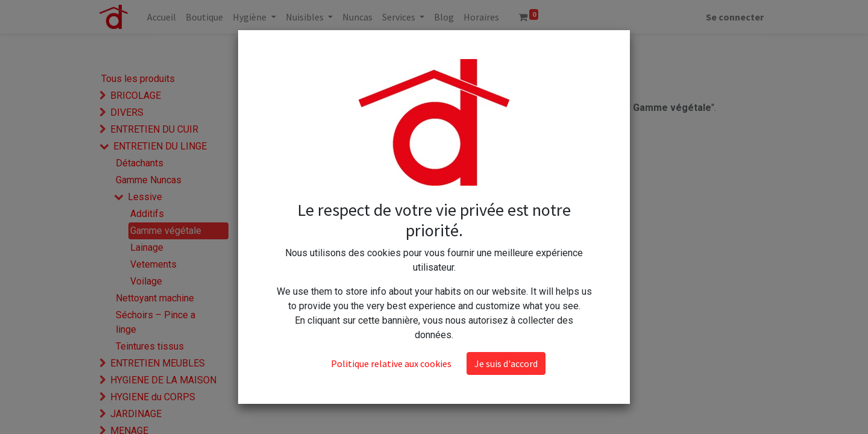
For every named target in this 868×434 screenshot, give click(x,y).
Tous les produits (138, 79)
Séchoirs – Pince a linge (156, 322)
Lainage (147, 247)
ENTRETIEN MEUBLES (158, 363)
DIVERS (127, 112)
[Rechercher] (440, 50)
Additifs (147, 214)
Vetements (153, 264)
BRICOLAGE (136, 96)
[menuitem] (162, 17)
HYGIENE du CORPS (153, 397)
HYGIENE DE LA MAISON (163, 380)
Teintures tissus (150, 346)
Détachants (140, 163)
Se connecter (735, 17)
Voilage (146, 281)
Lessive (145, 197)
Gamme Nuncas (149, 180)
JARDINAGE (136, 414)
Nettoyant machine (155, 298)
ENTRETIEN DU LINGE (160, 146)
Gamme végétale (166, 231)
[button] (542, 50)
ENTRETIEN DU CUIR (154, 129)
